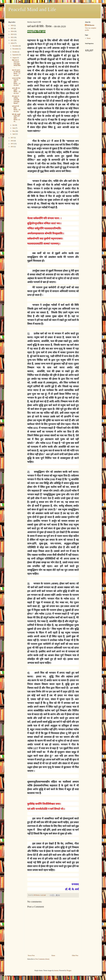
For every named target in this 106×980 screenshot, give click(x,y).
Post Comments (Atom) (42, 959)
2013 (12, 147)
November (16, 49)
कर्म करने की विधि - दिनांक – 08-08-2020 (16, 109)
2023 (12, 34)
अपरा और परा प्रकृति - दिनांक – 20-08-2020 (16, 91)
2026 (12, 26)
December (16, 46)
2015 (12, 144)
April (14, 134)
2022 (12, 37)
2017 (12, 138)
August (15, 58)
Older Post (75, 956)
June (14, 128)
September (16, 55)
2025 (12, 28)
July (14, 125)
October (15, 52)
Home (53, 956)
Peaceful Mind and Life (32, 9)
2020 (12, 43)
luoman (56, 971)
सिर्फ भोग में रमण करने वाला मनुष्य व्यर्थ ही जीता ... (16, 64)
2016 (12, 141)
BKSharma (91, 25)
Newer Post (31, 956)
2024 (12, 31)
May (14, 131)
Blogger (69, 971)
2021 (12, 40)
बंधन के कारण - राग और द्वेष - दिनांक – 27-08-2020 (16, 73)
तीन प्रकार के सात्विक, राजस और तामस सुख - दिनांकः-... (16, 100)
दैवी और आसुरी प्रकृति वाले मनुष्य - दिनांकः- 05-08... (16, 118)
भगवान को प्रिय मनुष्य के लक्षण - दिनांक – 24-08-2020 (16, 82)
